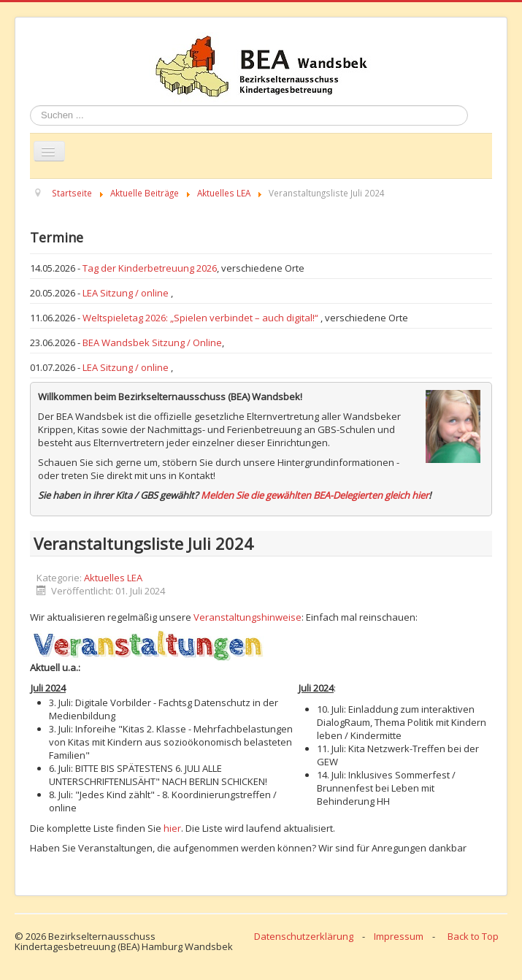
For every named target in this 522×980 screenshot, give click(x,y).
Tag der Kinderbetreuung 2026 (150, 268)
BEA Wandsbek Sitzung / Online (152, 342)
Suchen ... (30, 106)
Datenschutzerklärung (304, 936)
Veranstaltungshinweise (247, 617)
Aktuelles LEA (113, 578)
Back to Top (473, 936)
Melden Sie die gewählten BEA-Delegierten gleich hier (315, 495)
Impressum (399, 936)
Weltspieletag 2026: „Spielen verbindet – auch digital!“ (201, 318)
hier (172, 828)
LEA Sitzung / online (127, 293)
